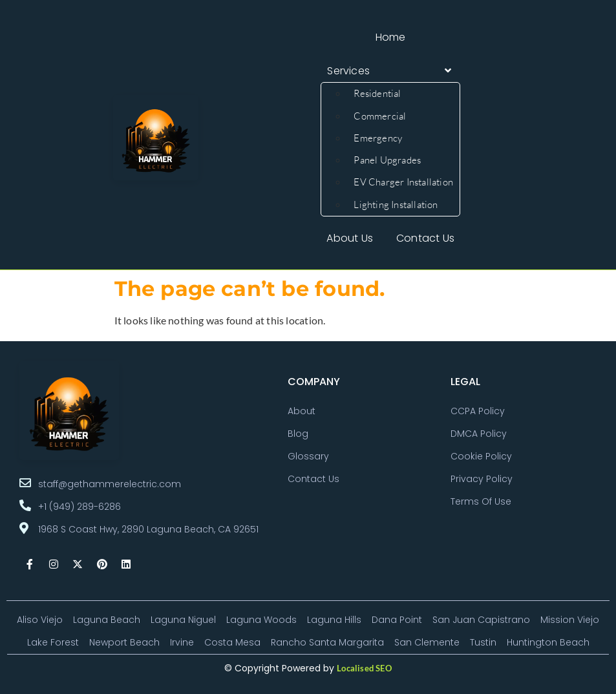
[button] (390, 71)
